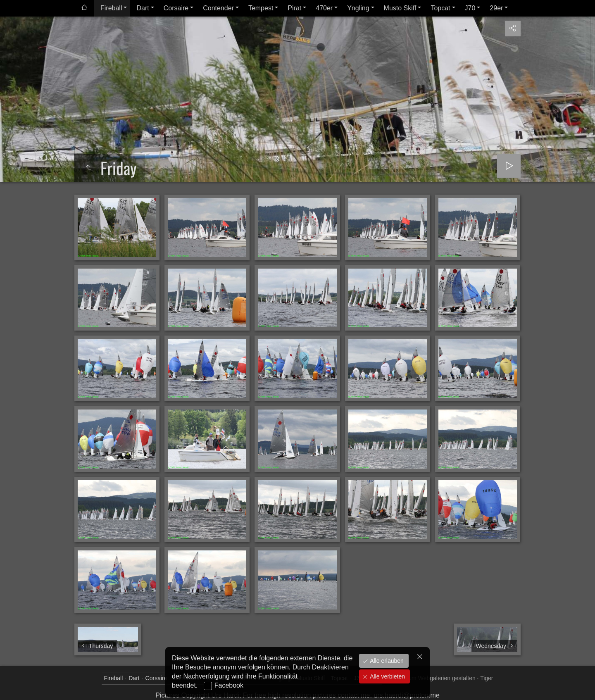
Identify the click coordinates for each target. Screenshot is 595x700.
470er (324, 8)
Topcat (440, 8)
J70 (470, 8)
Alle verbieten (387, 676)
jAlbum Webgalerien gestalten (437, 678)
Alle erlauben (386, 661)
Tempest (261, 8)
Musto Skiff (400, 8)
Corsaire (176, 8)
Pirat (294, 8)
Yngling (358, 8)
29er (496, 8)
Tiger (487, 678)
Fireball (111, 8)
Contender (218, 8)
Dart (143, 8)
